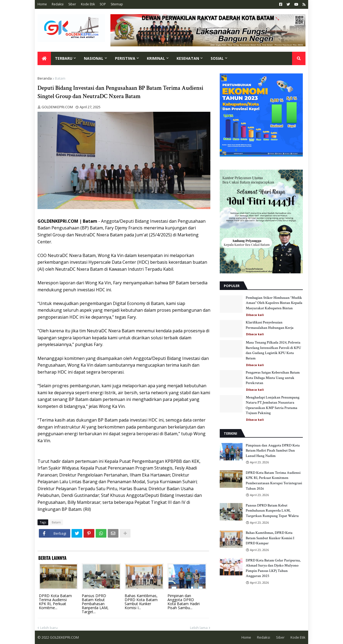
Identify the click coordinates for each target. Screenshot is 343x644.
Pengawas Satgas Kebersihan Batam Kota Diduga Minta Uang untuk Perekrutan (273, 378)
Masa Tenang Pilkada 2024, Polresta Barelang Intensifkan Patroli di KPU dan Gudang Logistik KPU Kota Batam (273, 350)
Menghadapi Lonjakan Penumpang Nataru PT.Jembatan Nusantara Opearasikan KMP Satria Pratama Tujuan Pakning (273, 405)
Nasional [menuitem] (94, 58)
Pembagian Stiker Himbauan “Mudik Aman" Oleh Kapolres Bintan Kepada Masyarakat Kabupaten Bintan (274, 303)
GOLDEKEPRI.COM (64, 637)
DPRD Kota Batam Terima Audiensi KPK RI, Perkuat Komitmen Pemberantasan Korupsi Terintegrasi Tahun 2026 (274, 481)
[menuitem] (44, 58)
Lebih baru (49, 628)
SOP (103, 4)
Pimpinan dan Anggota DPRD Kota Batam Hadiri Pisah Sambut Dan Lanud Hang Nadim (273, 451)
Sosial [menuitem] (217, 58)
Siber (72, 4)
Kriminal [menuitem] (156, 58)
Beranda (45, 78)
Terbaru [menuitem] (64, 58)
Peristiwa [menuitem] (125, 58)
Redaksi (58, 4)
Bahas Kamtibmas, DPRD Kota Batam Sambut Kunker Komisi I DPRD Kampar (270, 538)
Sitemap (117, 4)
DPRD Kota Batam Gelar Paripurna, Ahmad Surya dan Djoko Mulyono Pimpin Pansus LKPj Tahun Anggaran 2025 (273, 568)
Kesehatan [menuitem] (188, 58)
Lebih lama (199, 628)
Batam (60, 78)
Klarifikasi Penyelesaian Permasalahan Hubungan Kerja (270, 325)
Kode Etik (88, 4)
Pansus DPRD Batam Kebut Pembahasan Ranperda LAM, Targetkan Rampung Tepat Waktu (272, 511)
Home (42, 4)
